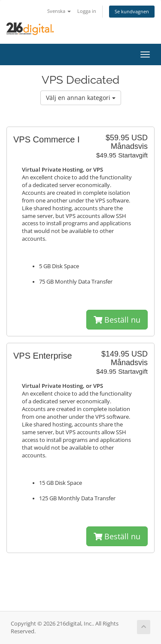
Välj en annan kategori (81, 98)
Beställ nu (117, 320)
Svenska (59, 11)
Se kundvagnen (132, 11)
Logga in (87, 11)
